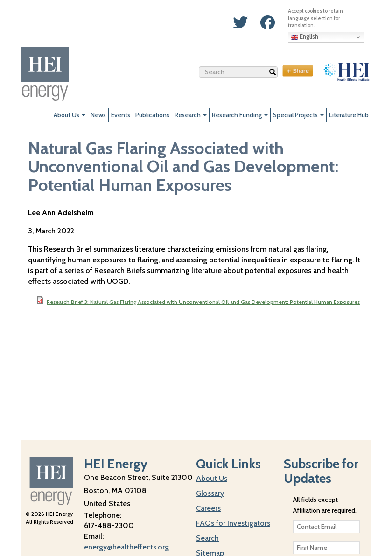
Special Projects (298, 115)
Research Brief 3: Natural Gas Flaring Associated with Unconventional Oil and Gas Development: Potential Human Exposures (203, 302)
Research (191, 115)
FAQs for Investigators (233, 523)
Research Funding (240, 115)
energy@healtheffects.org (126, 547)
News (98, 115)
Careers (208, 508)
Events (121, 115)
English (304, 37)
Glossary (210, 493)
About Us (70, 115)
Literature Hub (349, 115)
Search (274, 73)
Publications (152, 115)
